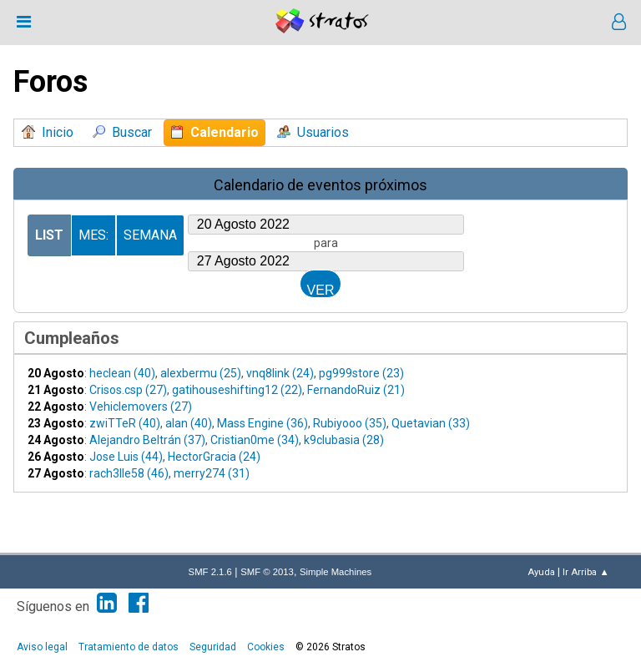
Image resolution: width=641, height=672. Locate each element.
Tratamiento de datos (129, 647)
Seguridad (213, 647)
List (49, 235)
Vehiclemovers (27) (141, 407)
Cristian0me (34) (255, 440)
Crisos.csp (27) (128, 390)
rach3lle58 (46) (129, 473)
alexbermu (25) (201, 373)
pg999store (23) (361, 373)
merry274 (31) (212, 473)
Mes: (93, 235)
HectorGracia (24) (214, 457)
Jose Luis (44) (126, 457)
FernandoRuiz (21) (356, 390)
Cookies (266, 647)
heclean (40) (122, 373)
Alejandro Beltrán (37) (147, 440)
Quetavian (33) (431, 423)
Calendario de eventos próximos (320, 185)
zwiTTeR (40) (125, 423)
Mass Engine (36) (262, 423)
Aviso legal (42, 647)
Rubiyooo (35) (350, 423)
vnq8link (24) (280, 373)
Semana (150, 235)
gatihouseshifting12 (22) (237, 390)
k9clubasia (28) (344, 440)
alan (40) (189, 423)
